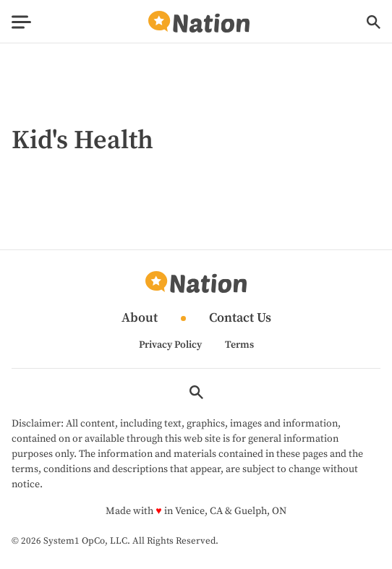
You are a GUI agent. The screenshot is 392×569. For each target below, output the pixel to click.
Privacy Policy (170, 345)
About (140, 318)
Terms (239, 345)
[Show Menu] (21, 22)
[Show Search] (374, 22)
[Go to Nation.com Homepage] (199, 22)
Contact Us (240, 318)
